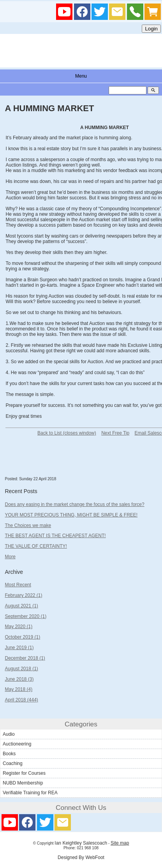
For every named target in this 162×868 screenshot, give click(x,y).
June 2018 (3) (19, 679)
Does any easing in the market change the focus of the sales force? (74, 504)
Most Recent (18, 585)
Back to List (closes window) (67, 433)
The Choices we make (28, 525)
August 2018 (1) (21, 669)
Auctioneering (17, 744)
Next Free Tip (115, 433)
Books (9, 754)
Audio (9, 734)
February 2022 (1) (23, 595)
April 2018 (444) (21, 700)
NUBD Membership (23, 783)
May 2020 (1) (18, 627)
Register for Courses (24, 773)
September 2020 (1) (26, 616)
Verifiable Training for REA (30, 793)
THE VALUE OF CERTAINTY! (36, 546)
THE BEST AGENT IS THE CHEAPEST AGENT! (55, 536)
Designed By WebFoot (81, 857)
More (10, 557)
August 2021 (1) (21, 606)
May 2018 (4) (18, 689)
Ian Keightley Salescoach (81, 843)
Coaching (13, 763)
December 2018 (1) (25, 658)
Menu (81, 76)
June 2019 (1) (19, 648)
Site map (120, 843)
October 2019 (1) (22, 637)
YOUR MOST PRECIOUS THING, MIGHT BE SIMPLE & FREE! (71, 515)
